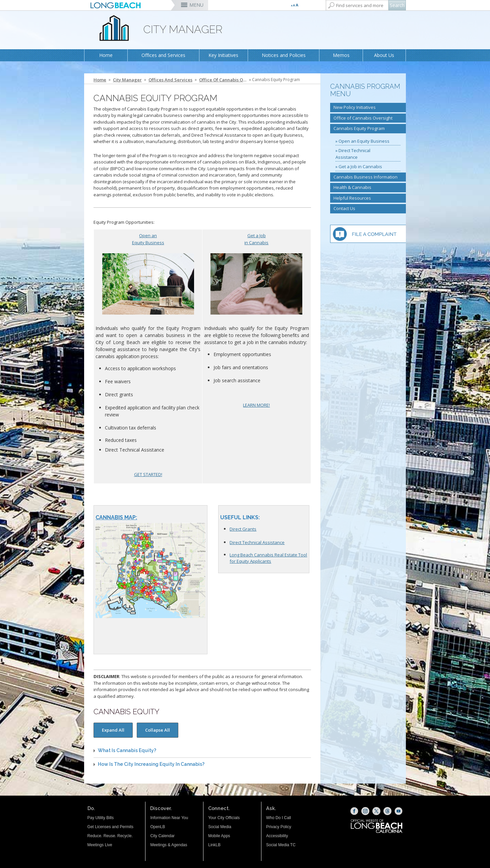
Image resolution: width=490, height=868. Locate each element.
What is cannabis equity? (127, 751)
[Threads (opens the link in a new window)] (387, 811)
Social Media (220, 827)
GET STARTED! (148, 474)
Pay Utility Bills (101, 818)
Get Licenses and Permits (110, 827)
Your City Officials (224, 818)
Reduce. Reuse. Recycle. (110, 836)
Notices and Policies (284, 55)
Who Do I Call (279, 818)
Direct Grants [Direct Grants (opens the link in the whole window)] (243, 529)
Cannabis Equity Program (359, 128)
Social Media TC (281, 845)
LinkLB (214, 845)
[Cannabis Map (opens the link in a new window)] (150, 518)
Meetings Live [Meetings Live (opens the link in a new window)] (100, 845)
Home (106, 55)
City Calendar (162, 836)
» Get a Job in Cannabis (359, 166)
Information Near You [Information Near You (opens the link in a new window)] (169, 818)
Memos (341, 55)
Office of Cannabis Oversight (224, 80)
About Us (384, 55)
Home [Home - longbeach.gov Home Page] (100, 80)
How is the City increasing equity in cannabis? (151, 764)
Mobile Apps (219, 836)
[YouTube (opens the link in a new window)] (399, 811)
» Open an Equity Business (362, 141)
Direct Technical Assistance (257, 542)
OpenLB (158, 827)
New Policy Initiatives (355, 107)
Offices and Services (163, 55)
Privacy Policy (279, 827)
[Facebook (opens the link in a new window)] (354, 811)
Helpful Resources (352, 198)
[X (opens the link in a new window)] (376, 811)
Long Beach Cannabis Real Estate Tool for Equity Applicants (268, 558)
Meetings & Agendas (169, 845)
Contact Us (344, 208)
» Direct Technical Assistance (353, 154)
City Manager (127, 80)
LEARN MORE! (256, 405)
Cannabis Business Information (365, 177)
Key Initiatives (223, 55)
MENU (196, 5)
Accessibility (277, 836)
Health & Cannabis (352, 187)
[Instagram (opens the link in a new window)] (365, 811)
